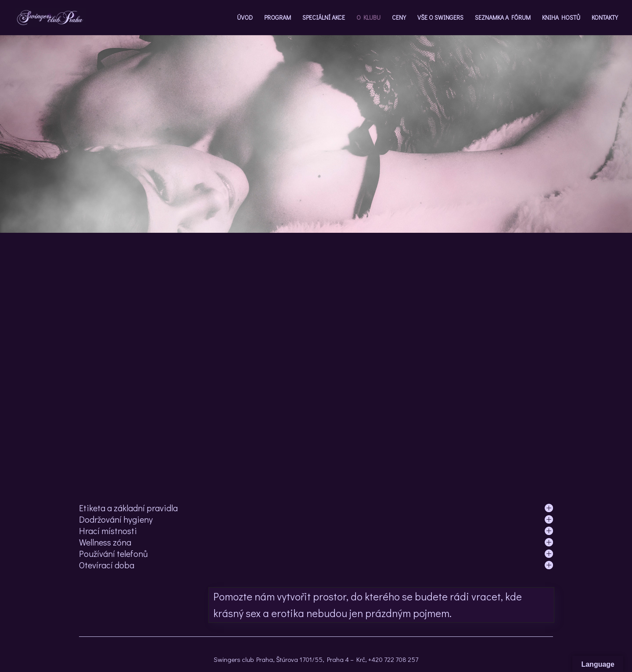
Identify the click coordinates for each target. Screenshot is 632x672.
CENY (399, 18)
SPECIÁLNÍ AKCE (324, 18)
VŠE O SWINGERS (440, 18)
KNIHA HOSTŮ (561, 18)
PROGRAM (278, 18)
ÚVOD (245, 18)
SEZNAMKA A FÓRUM (503, 18)
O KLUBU (368, 18)
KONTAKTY (605, 18)
